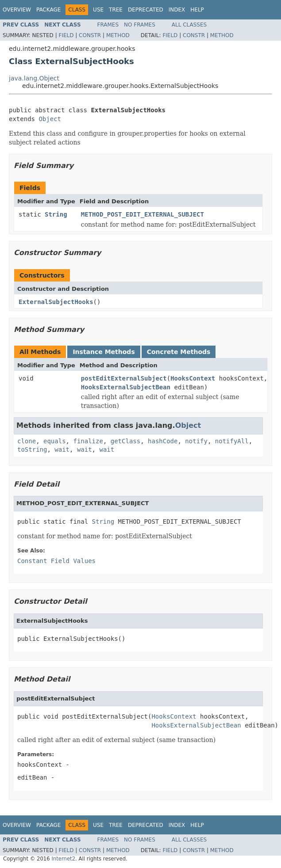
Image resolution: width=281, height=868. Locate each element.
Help (197, 10)
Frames (108, 25)
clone (27, 441)
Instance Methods (104, 352)
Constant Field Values (56, 561)
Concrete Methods (179, 352)
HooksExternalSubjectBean (126, 387)
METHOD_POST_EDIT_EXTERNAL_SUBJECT (142, 214)
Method (118, 35)
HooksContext (193, 378)
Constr (90, 35)
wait (62, 449)
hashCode (163, 441)
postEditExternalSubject (124, 378)
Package (48, 10)
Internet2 (63, 859)
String (56, 214)
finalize (88, 441)
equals (55, 441)
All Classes (189, 25)
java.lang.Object (34, 78)
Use (98, 10)
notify (196, 441)
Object (50, 119)
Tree (116, 10)
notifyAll (232, 441)
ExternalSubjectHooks (56, 302)
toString (32, 449)
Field (66, 35)
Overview (17, 10)
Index (177, 10)
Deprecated (146, 10)
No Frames (140, 25)
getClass (125, 441)
